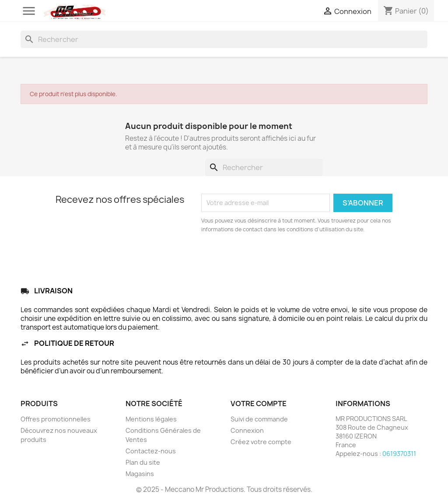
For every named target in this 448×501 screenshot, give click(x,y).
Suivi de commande (259, 419)
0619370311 (399, 454)
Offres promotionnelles (56, 419)
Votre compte (259, 404)
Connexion (247, 430)
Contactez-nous (151, 451)
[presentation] (274, 258)
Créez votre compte (261, 442)
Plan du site (143, 462)
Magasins (140, 474)
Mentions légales (151, 419)
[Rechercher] (224, 39)
